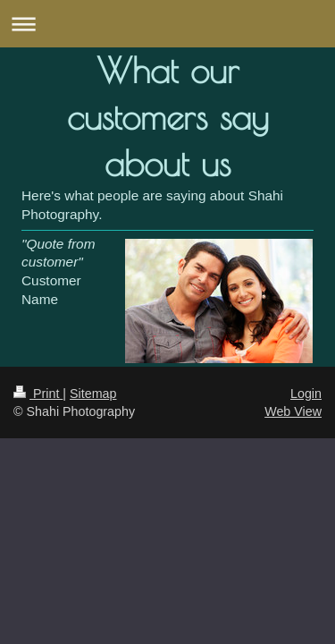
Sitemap (93, 394)
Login (306, 394)
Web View (293, 411)
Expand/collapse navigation (167, 24)
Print (38, 394)
